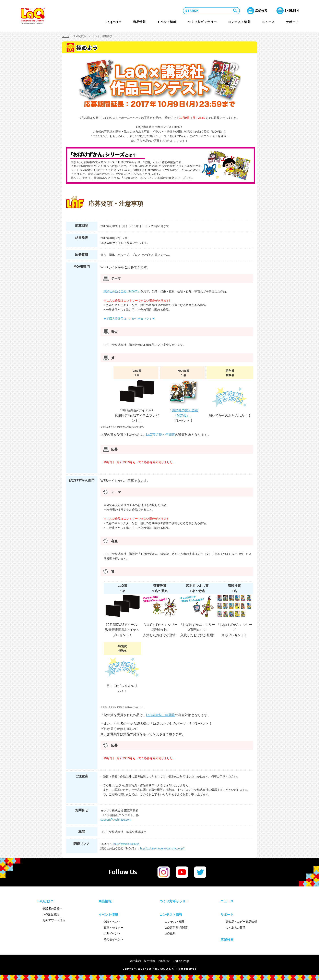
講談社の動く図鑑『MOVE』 (122, 291)
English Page (181, 961)
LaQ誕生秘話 (51, 914)
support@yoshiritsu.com (116, 820)
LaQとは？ (114, 22)
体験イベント (112, 922)
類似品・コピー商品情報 (241, 922)
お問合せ (164, 961)
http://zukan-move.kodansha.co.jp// (162, 848)
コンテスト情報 (239, 22)
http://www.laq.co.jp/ (126, 844)
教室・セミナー (114, 928)
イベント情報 (167, 22)
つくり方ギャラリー (202, 22)
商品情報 (139, 22)
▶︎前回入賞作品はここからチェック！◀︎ (129, 319)
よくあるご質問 (236, 928)
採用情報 (150, 961)
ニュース (268, 22)
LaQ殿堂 (170, 933)
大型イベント (112, 933)
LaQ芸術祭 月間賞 (176, 928)
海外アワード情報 (54, 920)
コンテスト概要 (175, 922)
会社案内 (135, 961)
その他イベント (114, 939)
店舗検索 (227, 940)
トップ (66, 36)
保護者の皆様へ (52, 908)
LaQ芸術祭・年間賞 (161, 435)
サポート (292, 22)
